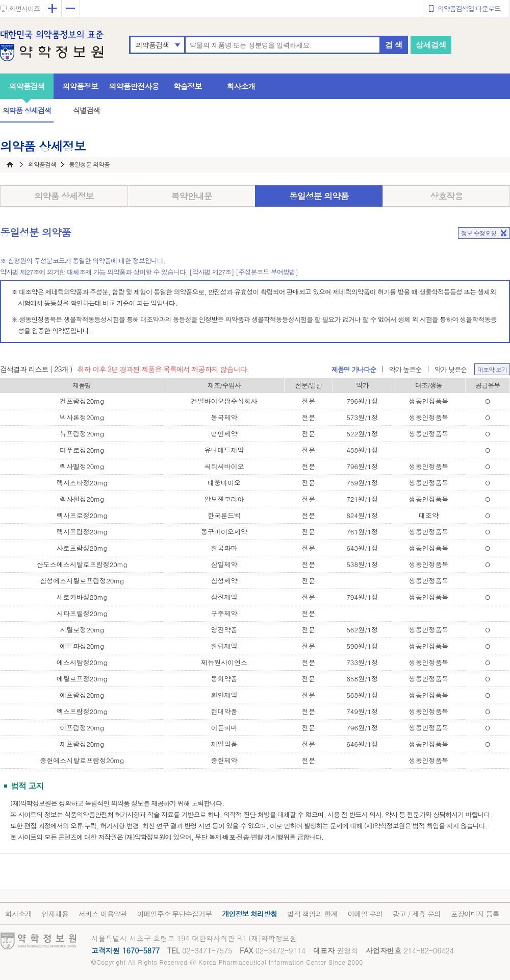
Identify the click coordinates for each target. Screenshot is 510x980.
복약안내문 (192, 196)
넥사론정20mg (82, 417)
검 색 (394, 45)
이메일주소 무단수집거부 (175, 914)
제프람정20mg (82, 744)
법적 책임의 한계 (312, 914)
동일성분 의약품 (319, 196)
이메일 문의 (365, 914)
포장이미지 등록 (475, 914)
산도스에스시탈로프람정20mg (82, 564)
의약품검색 (152, 45)
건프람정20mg (82, 401)
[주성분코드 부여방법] (267, 272)
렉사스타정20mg (82, 483)
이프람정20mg (82, 728)
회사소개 (241, 86)
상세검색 (431, 45)
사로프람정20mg (82, 548)
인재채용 (55, 914)
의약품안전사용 (134, 86)
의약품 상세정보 (64, 196)
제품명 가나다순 (354, 369)
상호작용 (446, 196)
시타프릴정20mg (82, 613)
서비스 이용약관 (103, 914)
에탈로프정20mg (82, 679)
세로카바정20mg (82, 597)
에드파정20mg (82, 646)
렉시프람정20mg (82, 532)
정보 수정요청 (479, 233)
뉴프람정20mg (82, 434)
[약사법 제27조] (212, 272)
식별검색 (86, 110)
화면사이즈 (24, 8)
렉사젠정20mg (82, 499)
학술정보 (188, 86)
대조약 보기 (492, 369)
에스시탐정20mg (82, 662)
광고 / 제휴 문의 (417, 914)
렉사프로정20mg (82, 515)
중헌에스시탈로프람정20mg (82, 760)
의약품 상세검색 (27, 110)
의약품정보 (81, 86)
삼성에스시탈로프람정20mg (82, 581)
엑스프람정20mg (82, 711)
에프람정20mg (82, 695)
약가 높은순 (405, 369)
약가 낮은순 (451, 369)
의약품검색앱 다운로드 (469, 8)
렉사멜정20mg (82, 466)
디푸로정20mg (82, 450)
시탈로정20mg (82, 630)
